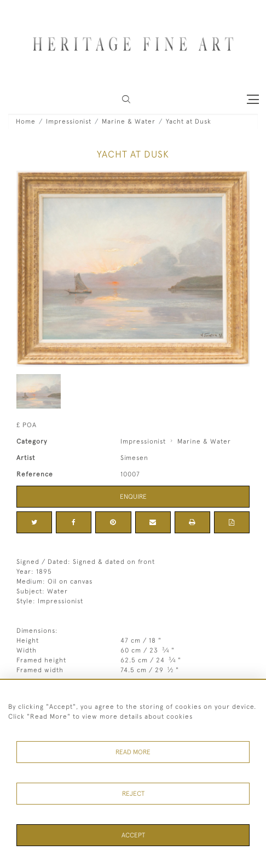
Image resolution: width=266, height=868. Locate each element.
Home (26, 121)
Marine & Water (129, 121)
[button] (126, 99)
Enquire (133, 497)
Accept (133, 835)
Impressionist (69, 121)
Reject (133, 794)
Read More (133, 752)
